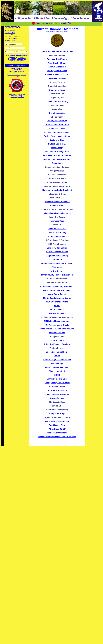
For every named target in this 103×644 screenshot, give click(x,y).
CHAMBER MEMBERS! (17, 59)
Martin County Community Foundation (57, 286)
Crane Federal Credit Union (57, 125)
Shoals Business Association (57, 367)
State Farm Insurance (57, 390)
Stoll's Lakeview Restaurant (57, 394)
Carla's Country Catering (57, 102)
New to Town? (10, 40)
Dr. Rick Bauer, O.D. (57, 144)
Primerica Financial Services (57, 344)
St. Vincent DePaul (57, 387)
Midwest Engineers (57, 313)
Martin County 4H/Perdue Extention (57, 275)
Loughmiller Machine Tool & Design (57, 263)
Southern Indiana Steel (57, 379)
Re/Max (57, 356)
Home (38, 23)
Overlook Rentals (57, 333)
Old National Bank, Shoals (57, 325)
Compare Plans (48, 23)
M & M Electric (57, 271)
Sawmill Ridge (57, 363)
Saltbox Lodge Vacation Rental (57, 360)
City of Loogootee (57, 113)
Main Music (57, 267)
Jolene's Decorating (57, 233)
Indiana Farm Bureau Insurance (57, 213)
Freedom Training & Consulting (57, 159)
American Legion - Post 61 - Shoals (57, 51)
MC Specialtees (57, 310)
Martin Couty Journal (57, 294)
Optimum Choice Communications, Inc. (57, 329)
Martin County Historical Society (57, 290)
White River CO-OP (57, 429)
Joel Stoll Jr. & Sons (57, 229)
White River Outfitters (57, 433)
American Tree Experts (57, 59)
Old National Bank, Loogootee (57, 321)
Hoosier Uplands (57, 206)
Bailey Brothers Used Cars (57, 75)
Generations (57, 163)
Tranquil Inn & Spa (57, 414)
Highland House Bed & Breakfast (57, 190)
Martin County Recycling (57, 302)
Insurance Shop (57, 221)
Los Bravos (57, 259)
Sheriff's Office (10, 33)
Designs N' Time (57, 140)
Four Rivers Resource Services (57, 155)
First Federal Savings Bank (57, 152)
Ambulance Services (12, 36)
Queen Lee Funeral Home (57, 352)
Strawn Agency (57, 398)
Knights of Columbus (57, 236)
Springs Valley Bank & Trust (57, 383)
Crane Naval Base (57, 128)
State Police (9, 35)
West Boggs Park (57, 425)
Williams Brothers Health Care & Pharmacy (57, 437)
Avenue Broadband (57, 67)
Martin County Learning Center (57, 298)
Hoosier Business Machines (57, 202)
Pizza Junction (57, 340)
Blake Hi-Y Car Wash (57, 78)
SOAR (57, 375)
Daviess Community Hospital (57, 132)
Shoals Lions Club (57, 371)
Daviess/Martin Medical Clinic (57, 136)
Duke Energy (57, 148)
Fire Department (11, 38)
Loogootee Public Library (57, 256)
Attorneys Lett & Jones (57, 71)
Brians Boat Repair (57, 90)
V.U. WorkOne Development (57, 421)
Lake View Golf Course (57, 248)
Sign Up (57, 23)
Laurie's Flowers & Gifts (57, 252)
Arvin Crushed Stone (57, 63)
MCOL (57, 306)
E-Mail (64, 23)
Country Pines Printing (57, 121)
